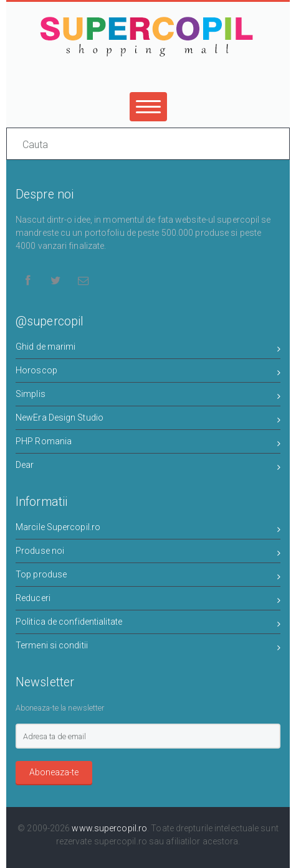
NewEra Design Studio (148, 420)
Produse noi (148, 553)
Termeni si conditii (148, 647)
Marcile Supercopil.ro (148, 529)
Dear (148, 467)
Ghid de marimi (148, 349)
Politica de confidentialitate (148, 624)
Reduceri (148, 600)
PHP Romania (148, 443)
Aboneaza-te (54, 772)
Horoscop (148, 372)
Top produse (148, 576)
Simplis (148, 396)
